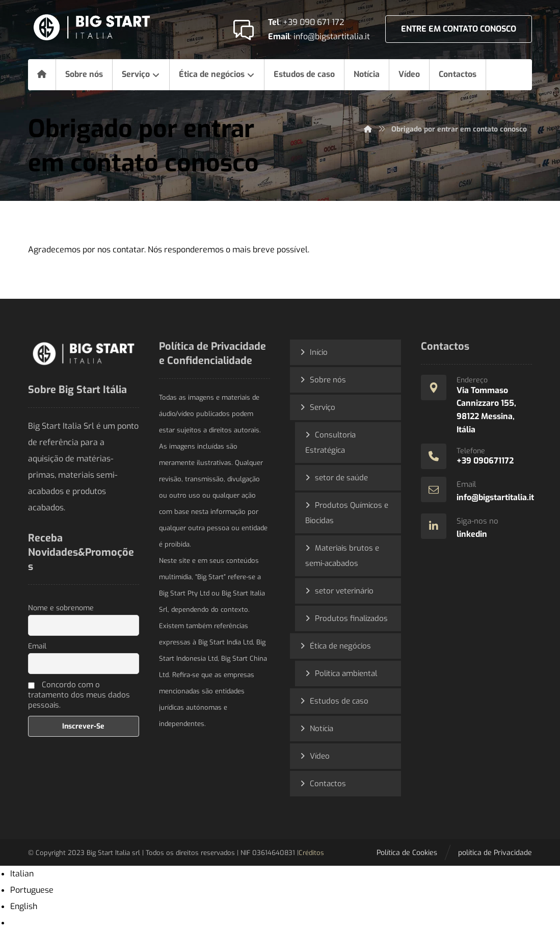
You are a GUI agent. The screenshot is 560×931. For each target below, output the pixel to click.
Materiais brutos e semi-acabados (342, 556)
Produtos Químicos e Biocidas (347, 513)
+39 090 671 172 (313, 22)
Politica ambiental (346, 674)
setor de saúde (341, 478)
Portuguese (32, 890)
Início (319, 352)
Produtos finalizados (351, 618)
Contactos (328, 784)
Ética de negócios (340, 646)
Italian (22, 874)
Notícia (322, 729)
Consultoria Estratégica (330, 443)
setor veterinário (344, 591)
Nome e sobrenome (61, 608)
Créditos (311, 853)
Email (37, 646)
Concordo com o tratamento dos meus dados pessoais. (79, 695)
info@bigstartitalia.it (332, 36)
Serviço (323, 407)
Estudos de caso (339, 701)
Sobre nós (328, 380)
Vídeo (320, 756)
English (24, 906)
